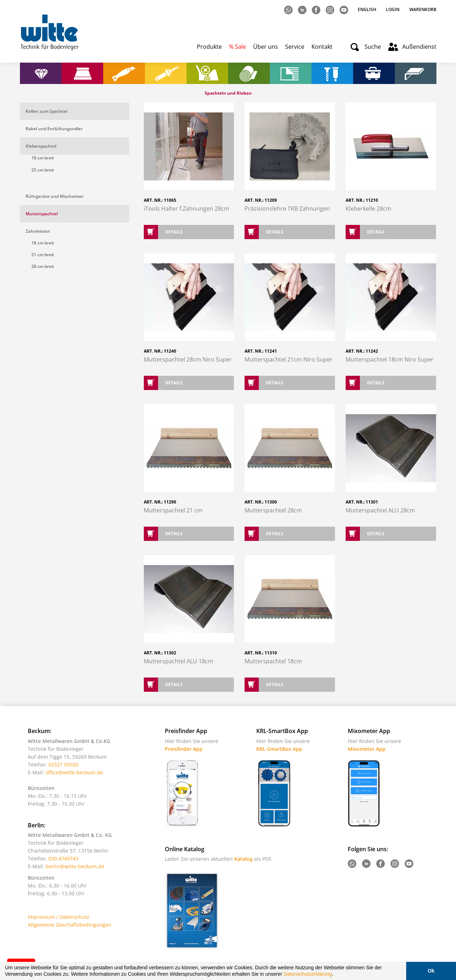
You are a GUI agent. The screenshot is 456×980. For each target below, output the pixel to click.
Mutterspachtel (42, 214)
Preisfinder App (184, 749)
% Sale (237, 47)
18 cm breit (43, 158)
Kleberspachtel (41, 146)
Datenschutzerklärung (308, 974)
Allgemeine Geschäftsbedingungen (70, 925)
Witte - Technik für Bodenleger (49, 32)
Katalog (243, 859)
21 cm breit (43, 255)
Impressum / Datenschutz (59, 917)
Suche (373, 47)
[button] (336, 975)
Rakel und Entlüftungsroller (54, 129)
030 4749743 (63, 858)
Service (295, 47)
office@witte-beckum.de (74, 772)
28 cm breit (43, 266)
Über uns (266, 47)
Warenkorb (423, 9)
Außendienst (419, 47)
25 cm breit (43, 170)
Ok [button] (431, 971)
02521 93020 (63, 765)
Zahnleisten (38, 231)
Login (393, 9)
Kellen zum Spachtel (46, 111)
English (368, 9)
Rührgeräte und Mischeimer (55, 196)
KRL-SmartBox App (279, 749)
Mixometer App (367, 749)
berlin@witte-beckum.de (75, 866)
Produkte (209, 47)
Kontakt (322, 47)
